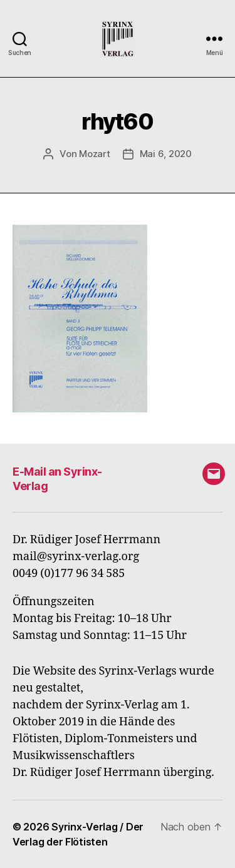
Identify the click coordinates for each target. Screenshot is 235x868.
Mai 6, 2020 (166, 154)
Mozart (94, 154)
